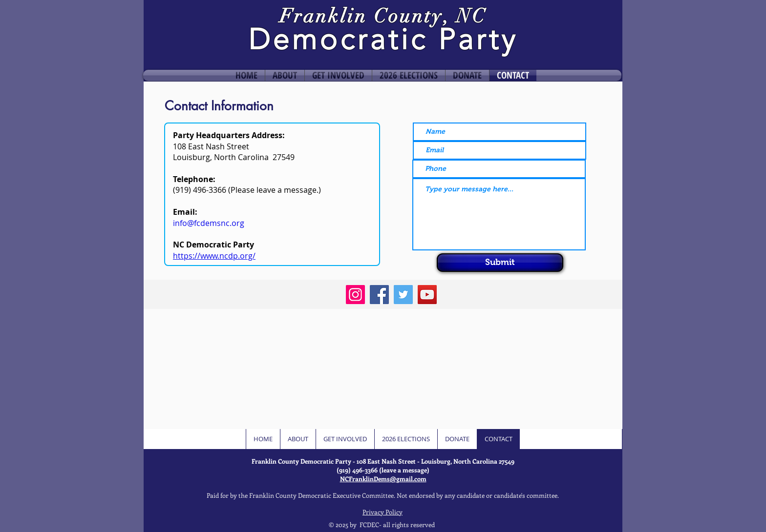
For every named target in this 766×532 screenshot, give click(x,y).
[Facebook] (379, 295)
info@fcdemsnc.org (209, 223)
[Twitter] (403, 295)
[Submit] (500, 263)
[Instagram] (355, 295)
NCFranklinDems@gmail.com (383, 479)
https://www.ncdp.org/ (214, 256)
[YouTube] (427, 295)
